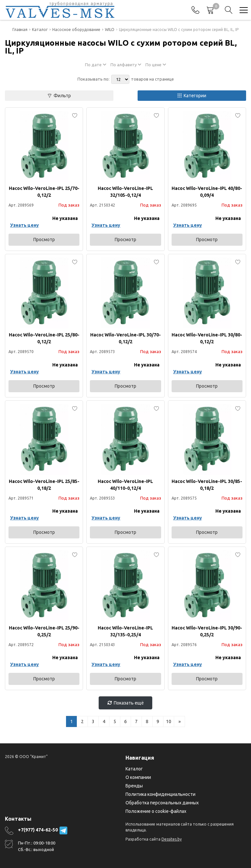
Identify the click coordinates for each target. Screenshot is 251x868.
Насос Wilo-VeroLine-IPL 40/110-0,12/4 (125, 485)
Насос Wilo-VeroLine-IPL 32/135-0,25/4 (125, 631)
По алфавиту (126, 65)
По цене (156, 65)
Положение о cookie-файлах (156, 811)
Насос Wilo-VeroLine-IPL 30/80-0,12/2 (207, 338)
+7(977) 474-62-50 (38, 830)
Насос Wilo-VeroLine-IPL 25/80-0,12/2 (44, 338)
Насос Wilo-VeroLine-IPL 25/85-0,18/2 (44, 485)
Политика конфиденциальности (160, 794)
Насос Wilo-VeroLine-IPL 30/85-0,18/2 (207, 485)
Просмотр (44, 240)
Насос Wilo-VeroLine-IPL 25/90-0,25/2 (44, 631)
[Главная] (60, 10)
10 (169, 721)
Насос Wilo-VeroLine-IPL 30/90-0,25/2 (207, 631)
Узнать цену (25, 225)
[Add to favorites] (75, 116)
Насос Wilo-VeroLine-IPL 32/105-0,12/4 (125, 192)
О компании (138, 777)
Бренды (134, 786)
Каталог (134, 769)
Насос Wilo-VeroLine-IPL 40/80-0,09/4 (207, 192)
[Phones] (195, 10)
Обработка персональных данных (162, 803)
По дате (96, 65)
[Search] (229, 10)
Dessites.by (172, 839)
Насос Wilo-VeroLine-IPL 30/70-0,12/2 (125, 338)
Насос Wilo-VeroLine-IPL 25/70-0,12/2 (44, 192)
